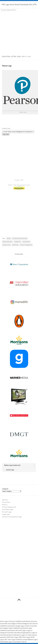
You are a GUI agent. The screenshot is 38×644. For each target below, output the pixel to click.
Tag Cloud (5, 500)
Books (9, 238)
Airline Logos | (5, 621)
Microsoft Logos (7, 512)
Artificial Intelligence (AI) (9, 507)
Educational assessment (20, 238)
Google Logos (6, 514)
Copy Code (6, 134)
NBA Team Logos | (25, 637)
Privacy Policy (6, 502)
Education (6, 57)
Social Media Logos (8, 510)
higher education (8, 242)
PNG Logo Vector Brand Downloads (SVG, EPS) (19, 4)
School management (26, 245)
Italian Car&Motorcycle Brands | (19, 628)
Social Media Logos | (6, 642)
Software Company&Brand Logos (12, 517)
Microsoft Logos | (21, 630)
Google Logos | (20, 626)
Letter (13, 57)
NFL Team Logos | (11, 640)
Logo (19, 57)
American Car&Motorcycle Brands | (20, 621)
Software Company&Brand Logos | (27, 640)
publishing (15, 245)
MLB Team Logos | (13, 637)
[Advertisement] (19, 33)
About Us (5, 505)
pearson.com (7, 245)
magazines (17, 242)
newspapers (26, 242)
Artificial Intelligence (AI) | (25, 624)
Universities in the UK (20, 642)
